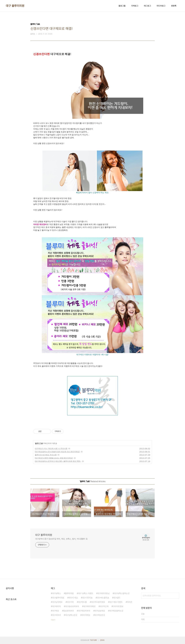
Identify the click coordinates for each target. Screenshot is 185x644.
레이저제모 (86, 615)
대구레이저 (56, 606)
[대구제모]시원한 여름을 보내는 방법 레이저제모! (54, 458)
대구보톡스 (56, 593)
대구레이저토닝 (103, 593)
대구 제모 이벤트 (116, 602)
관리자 (102, 640)
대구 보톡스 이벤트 (86, 593)
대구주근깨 (104, 606)
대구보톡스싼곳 (71, 615)
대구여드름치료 (103, 598)
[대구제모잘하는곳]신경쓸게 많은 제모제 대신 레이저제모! (57, 452)
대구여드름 (82, 602)
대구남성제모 (100, 611)
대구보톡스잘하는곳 (122, 593)
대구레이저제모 (89, 606)
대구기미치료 (87, 598)
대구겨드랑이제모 (98, 602)
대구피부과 (56, 615)
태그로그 (147, 6)
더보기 (53, 620)
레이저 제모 (73, 598)
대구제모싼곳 (100, 615)
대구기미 (70, 602)
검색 (176, 596)
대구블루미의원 (58, 598)
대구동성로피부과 (72, 606)
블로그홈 (122, 6)
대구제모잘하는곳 (116, 611)
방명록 (174, 6)
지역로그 (135, 6)
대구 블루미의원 (15, 6)
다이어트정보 (118, 606)
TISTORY (93, 640)
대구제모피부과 (84, 611)
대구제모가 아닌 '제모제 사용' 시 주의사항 (51, 448)
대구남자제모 (57, 602)
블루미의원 (69, 593)
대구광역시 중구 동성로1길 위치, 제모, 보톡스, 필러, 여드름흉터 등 (61, 539)
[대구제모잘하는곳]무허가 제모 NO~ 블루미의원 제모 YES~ (58, 461)
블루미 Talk (39, 443)
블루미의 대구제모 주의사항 (46, 455)
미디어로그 (161, 6)
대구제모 (55, 611)
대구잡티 (117, 598)
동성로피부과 (69, 611)
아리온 (129, 602)
